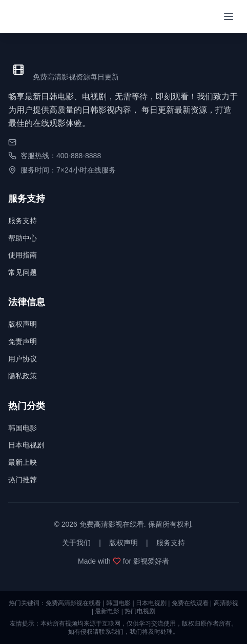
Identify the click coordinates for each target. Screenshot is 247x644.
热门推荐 (23, 480)
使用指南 (23, 255)
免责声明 (23, 341)
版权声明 (23, 324)
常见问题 (23, 272)
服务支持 (23, 221)
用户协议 (23, 359)
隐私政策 (23, 376)
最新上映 (23, 462)
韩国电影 (23, 428)
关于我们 (76, 543)
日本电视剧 (26, 445)
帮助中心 (23, 238)
